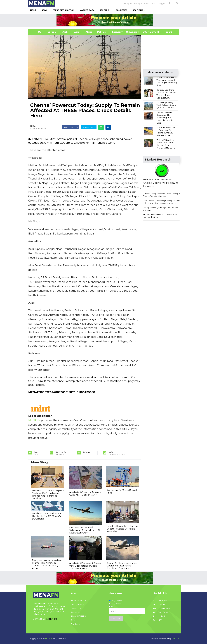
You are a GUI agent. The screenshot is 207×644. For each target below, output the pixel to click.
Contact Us (76, 608)
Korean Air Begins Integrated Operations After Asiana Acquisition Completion (122, 566)
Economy (117, 32)
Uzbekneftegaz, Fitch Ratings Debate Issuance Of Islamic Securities (122, 529)
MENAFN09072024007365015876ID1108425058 (62, 392)
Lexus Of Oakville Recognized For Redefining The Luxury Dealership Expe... (165, 118)
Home (33, 10)
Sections (138, 10)
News (44, 10)
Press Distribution (64, 10)
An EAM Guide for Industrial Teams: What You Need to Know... (160, 216)
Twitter (159, 604)
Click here (52, 619)
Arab (65, 32)
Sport (167, 32)
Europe (52, 32)
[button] (170, 3)
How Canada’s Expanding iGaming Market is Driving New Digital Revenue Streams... (162, 202)
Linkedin (160, 616)
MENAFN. (49, 639)
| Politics (101, 32)
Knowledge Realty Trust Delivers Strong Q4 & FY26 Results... (166, 105)
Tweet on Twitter (89, 127)
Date (33, 126)
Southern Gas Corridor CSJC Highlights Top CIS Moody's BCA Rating (47, 516)
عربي (162, 3)
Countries (121, 10)
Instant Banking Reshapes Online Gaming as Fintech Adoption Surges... (162, 195)
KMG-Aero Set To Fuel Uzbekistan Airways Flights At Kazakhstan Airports (85, 530)
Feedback (75, 624)
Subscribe (116, 619)
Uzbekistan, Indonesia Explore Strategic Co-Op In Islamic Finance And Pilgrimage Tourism (48, 495)
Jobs (73, 620)
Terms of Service (79, 600)
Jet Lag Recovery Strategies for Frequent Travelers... (161, 209)
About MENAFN (78, 616)
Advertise (75, 612)
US (36, 32)
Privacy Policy (77, 604)
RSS (158, 620)
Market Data (87, 10)
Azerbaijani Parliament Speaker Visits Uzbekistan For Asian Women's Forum (86, 566)
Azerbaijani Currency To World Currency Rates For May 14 (85, 494)
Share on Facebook (71, 127)
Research (105, 10)
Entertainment (147, 32)
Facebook (161, 600)
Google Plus (162, 608)
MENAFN (35, 139)
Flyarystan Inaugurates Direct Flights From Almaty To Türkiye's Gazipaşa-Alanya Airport (48, 564)
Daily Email (161, 612)
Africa (89, 32)
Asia (77, 32)
